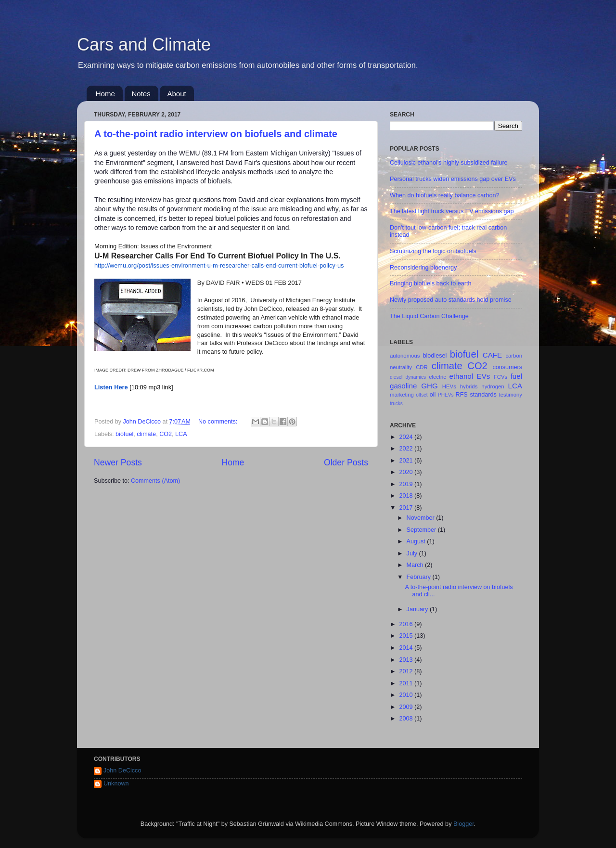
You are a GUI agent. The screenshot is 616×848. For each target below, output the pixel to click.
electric (437, 377)
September (422, 530)
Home (105, 94)
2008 (407, 719)
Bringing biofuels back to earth (430, 283)
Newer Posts (118, 463)
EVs (484, 376)
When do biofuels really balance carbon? (445, 195)
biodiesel (435, 356)
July (413, 553)
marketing (402, 395)
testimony (511, 395)
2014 (407, 648)
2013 (407, 660)
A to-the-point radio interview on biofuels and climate (216, 134)
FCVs (500, 377)
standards (483, 395)
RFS (462, 395)
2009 (407, 707)
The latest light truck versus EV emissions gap (452, 211)
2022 (407, 449)
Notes (141, 94)
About (176, 94)
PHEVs (446, 395)
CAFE (492, 355)
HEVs (449, 386)
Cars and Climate (144, 45)
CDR (422, 367)
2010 (407, 695)
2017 (407, 508)
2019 (407, 484)
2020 (407, 472)
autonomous (405, 356)
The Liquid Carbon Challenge (429, 316)
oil (433, 395)
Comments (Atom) (155, 481)
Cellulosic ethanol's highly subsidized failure (449, 163)
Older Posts (346, 463)
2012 (407, 671)
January (418, 609)
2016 (407, 624)
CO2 (166, 434)
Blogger (464, 824)
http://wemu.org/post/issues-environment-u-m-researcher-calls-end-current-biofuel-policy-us (219, 265)
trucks (396, 404)
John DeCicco (122, 771)
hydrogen (493, 386)
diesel (396, 377)
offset (422, 395)
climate (146, 434)
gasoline (403, 386)
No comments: (219, 422)
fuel (516, 376)
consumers (507, 367)
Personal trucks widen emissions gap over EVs (453, 179)
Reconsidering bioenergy (423, 268)
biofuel (124, 434)
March (416, 565)
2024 (407, 437)
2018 (407, 496)
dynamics (416, 377)
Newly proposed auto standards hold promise (451, 300)
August (417, 541)
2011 (407, 683)
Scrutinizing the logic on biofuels (433, 251)
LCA (181, 434)
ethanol (462, 376)
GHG (429, 386)
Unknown (116, 784)
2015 (407, 636)
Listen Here (111, 387)
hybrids (469, 386)
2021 (407, 461)
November (422, 518)
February (420, 577)
